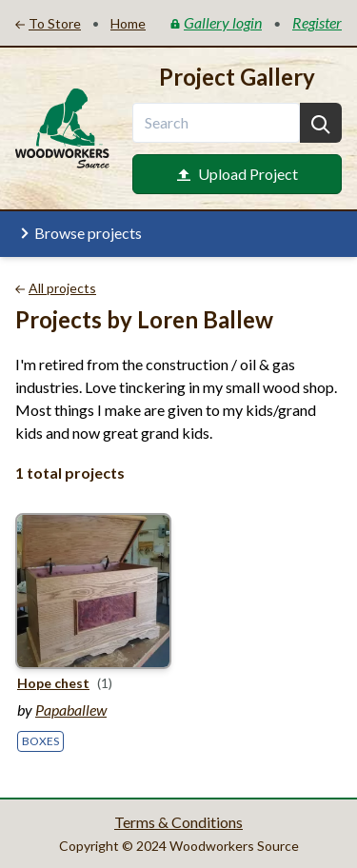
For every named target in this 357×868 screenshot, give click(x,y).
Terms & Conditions (178, 822)
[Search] (321, 123)
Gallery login (216, 22)
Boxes (40, 741)
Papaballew (71, 710)
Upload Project (238, 174)
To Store (48, 23)
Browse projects (79, 233)
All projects (56, 288)
